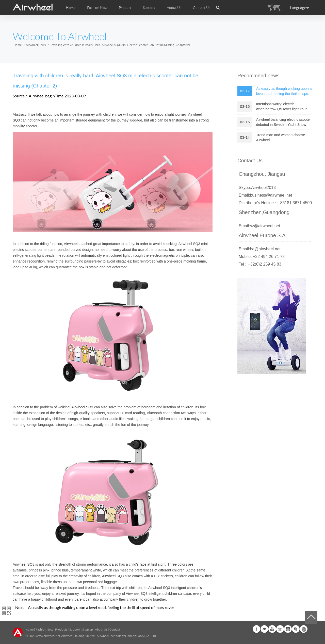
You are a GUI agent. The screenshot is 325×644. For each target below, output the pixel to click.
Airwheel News (36, 45)
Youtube (272, 629)
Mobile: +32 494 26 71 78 (262, 257)
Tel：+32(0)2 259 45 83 (260, 264)
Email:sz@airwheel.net (259, 226)
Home (71, 8)
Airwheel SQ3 (82, 407)
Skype (296, 629)
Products (61, 629)
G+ (280, 629)
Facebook (256, 629)
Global (304, 629)
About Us (101, 629)
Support (149, 8)
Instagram (288, 629)
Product (125, 8)
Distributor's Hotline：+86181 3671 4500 (275, 203)
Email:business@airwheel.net (265, 195)
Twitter (264, 629)
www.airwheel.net (48, 636)
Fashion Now (44, 629)
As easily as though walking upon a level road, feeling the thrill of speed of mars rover (101, 607)
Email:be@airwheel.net (260, 249)
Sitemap (88, 629)
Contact (115, 629)
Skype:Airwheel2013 (257, 188)
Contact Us (202, 8)
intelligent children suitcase (170, 594)
